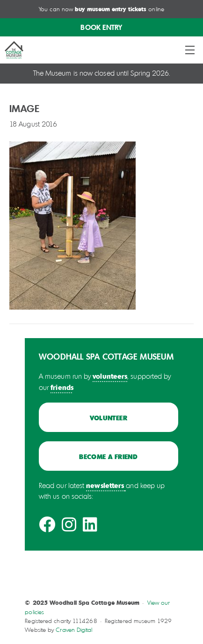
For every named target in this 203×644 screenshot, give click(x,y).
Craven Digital (74, 630)
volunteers (110, 376)
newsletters (105, 485)
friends (62, 387)
